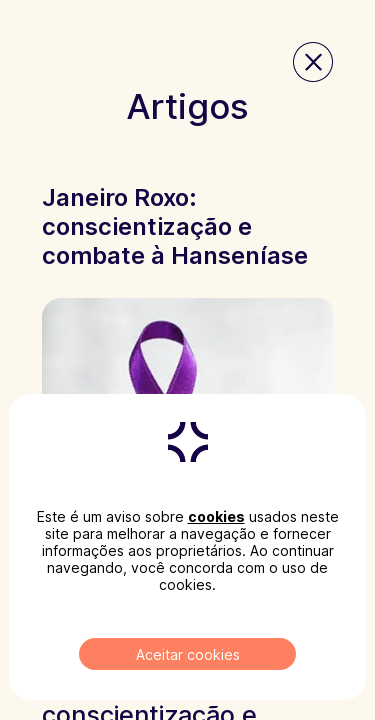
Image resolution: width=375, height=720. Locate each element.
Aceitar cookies (188, 654)
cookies (216, 516)
